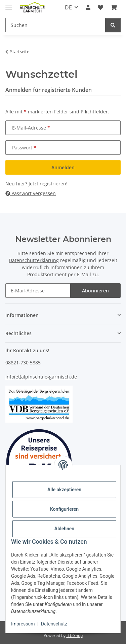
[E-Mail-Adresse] (38, 291)
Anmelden (63, 167)
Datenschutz (54, 624)
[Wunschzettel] (100, 7)
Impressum (23, 624)
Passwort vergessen (31, 193)
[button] (88, 7)
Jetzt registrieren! (48, 184)
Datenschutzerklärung (34, 260)
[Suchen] (55, 25)
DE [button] (68, 7)
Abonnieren (95, 291)
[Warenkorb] (114, 7)
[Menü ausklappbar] (9, 4)
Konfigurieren (64, 509)
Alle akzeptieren (64, 490)
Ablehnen (64, 529)
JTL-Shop (75, 635)
